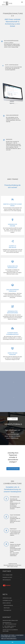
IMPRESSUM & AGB (7, 598)
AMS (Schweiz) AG (7, 580)
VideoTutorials (7, 608)
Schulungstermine (7, 610)
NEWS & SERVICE (7, 603)
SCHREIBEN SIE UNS (7, 601)
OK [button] (13, 642)
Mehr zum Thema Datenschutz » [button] (9, 639)
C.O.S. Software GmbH (7, 575)
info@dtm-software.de (11, 626)
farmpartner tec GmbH (7, 577)
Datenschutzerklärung (8, 605)
